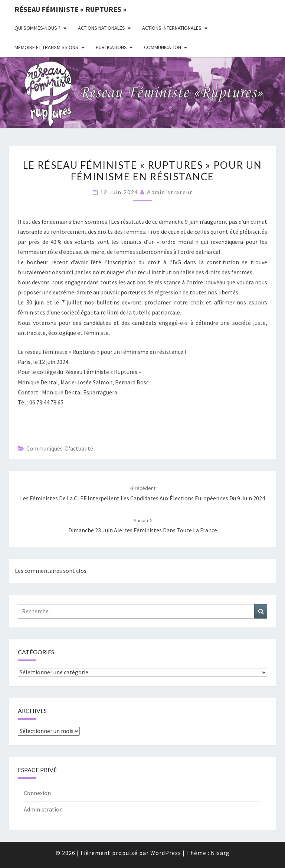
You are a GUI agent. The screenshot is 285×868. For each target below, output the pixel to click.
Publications (111, 47)
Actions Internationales (172, 28)
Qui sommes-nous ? (37, 28)
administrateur (170, 192)
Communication (163, 47)
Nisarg (220, 853)
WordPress (166, 853)
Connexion (37, 793)
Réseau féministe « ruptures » (71, 9)
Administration (43, 809)
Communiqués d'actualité (60, 448)
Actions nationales (101, 28)
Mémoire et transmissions (46, 47)
